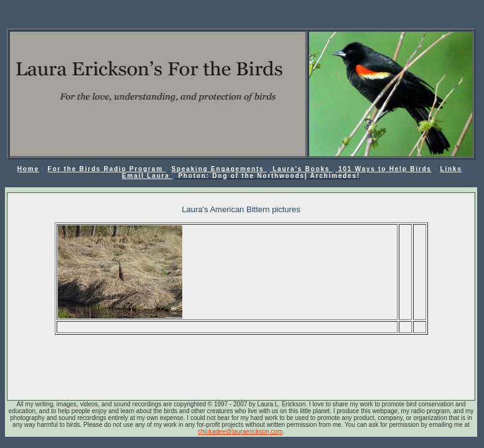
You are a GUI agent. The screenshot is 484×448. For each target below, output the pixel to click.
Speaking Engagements (219, 169)
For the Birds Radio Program (107, 169)
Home (28, 169)
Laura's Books (301, 169)
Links (451, 169)
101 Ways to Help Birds (383, 169)
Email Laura (147, 176)
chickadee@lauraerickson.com (240, 432)
